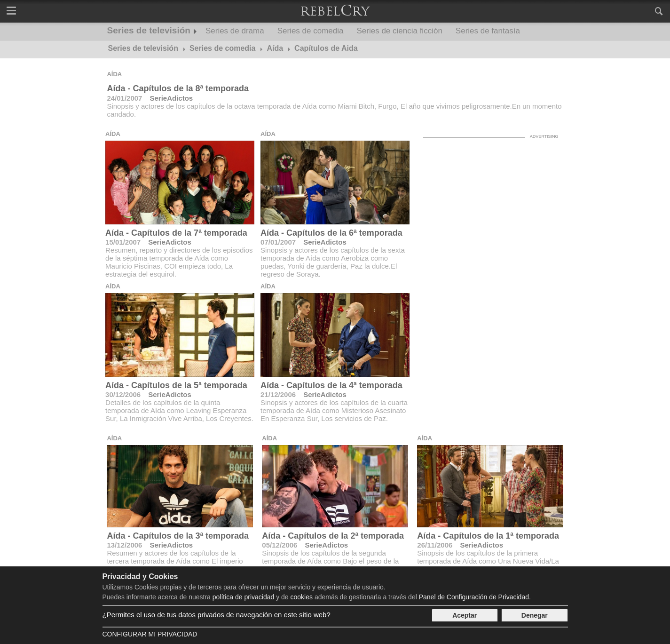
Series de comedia (311, 31)
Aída (114, 74)
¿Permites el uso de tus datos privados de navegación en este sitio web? (217, 615)
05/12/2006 (280, 545)
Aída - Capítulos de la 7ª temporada (176, 233)
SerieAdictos (171, 98)
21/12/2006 (278, 394)
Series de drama (235, 31)
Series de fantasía (488, 31)
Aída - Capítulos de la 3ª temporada (178, 536)
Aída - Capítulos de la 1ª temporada (488, 536)
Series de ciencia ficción (399, 31)
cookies (302, 597)
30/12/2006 (123, 394)
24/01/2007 (124, 98)
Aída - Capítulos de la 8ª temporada (178, 88)
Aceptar (465, 615)
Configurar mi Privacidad (150, 634)
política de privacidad (244, 597)
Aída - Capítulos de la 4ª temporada (331, 385)
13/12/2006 (124, 545)
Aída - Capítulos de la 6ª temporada (331, 233)
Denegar (535, 615)
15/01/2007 (123, 242)
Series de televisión (149, 30)
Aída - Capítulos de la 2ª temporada (333, 536)
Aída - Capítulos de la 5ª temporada (176, 385)
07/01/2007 (278, 242)
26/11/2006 (435, 545)
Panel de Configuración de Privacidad (474, 597)
